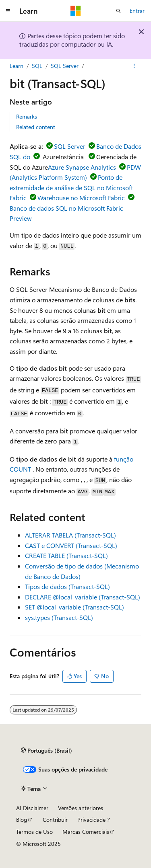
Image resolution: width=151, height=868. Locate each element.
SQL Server (65, 66)
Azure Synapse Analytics (82, 167)
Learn (17, 66)
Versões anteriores (81, 808)
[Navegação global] (8, 11)
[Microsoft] (76, 11)
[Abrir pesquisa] (118, 11)
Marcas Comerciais (86, 832)
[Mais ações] (134, 66)
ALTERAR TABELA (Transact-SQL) (70, 535)
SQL (37, 66)
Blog (22, 820)
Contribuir (55, 820)
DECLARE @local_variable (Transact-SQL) (83, 597)
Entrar (137, 11)
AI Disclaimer (32, 808)
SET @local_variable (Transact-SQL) (74, 607)
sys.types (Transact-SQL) (59, 617)
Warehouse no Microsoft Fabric (81, 198)
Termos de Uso (34, 832)
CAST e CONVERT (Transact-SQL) (71, 545)
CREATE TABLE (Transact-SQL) (66, 555)
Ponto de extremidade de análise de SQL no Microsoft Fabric (71, 187)
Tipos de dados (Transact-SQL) (67, 586)
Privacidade (91, 820)
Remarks (27, 116)
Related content (36, 127)
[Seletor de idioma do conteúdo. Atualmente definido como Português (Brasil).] (47, 750)
